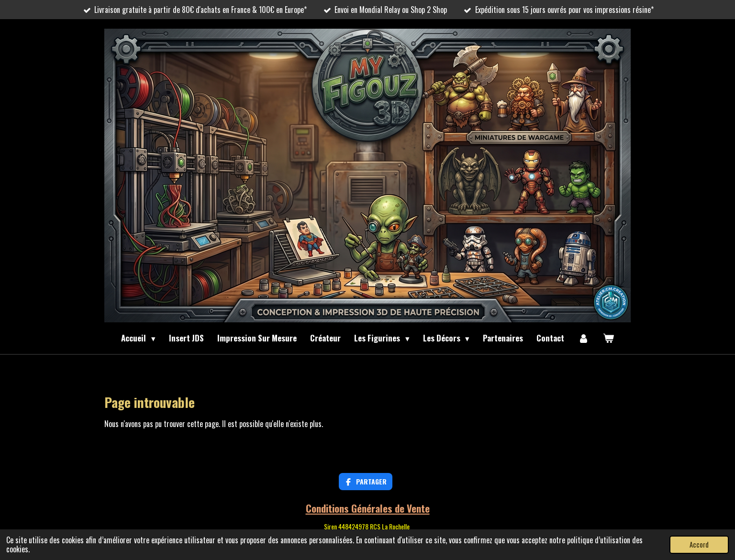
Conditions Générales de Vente (368, 508)
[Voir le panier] (608, 338)
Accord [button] (699, 544)
